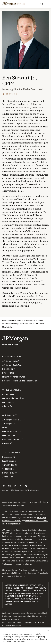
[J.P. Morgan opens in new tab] (9, 424)
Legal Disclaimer (21, 570)
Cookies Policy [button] (8, 469)
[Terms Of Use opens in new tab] (10, 465)
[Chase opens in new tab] (7, 428)
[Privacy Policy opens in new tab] (10, 473)
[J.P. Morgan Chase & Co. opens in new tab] (14, 420)
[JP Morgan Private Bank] (15, 341)
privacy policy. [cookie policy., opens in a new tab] (20, 643)
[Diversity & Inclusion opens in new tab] (13, 440)
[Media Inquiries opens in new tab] (11, 436)
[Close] (48, 632)
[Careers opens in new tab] (8, 444)
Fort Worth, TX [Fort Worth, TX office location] (11, 94)
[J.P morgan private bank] (14, 4)
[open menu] (47, 4)
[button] (4, 486)
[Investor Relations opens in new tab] (12, 432)
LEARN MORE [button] (7, 502)
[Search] (42, 4)
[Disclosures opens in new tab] (9, 457)
